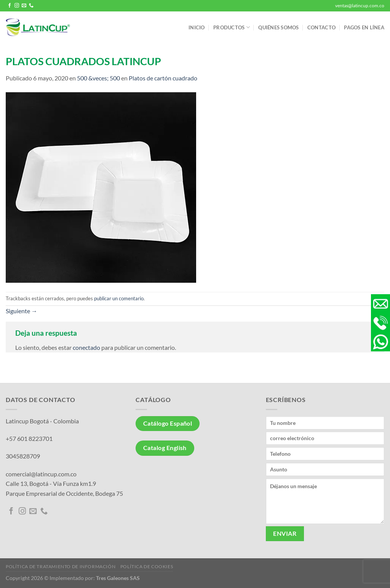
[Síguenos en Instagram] (17, 6)
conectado (86, 347)
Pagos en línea (364, 27)
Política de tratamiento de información (61, 566)
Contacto (321, 27)
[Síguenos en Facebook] (10, 6)
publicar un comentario (119, 298)
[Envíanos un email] (24, 6)
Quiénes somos (278, 27)
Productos (232, 27)
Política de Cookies (147, 566)
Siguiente (22, 311)
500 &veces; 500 (98, 78)
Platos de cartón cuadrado (163, 78)
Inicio (197, 27)
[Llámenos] (31, 6)
